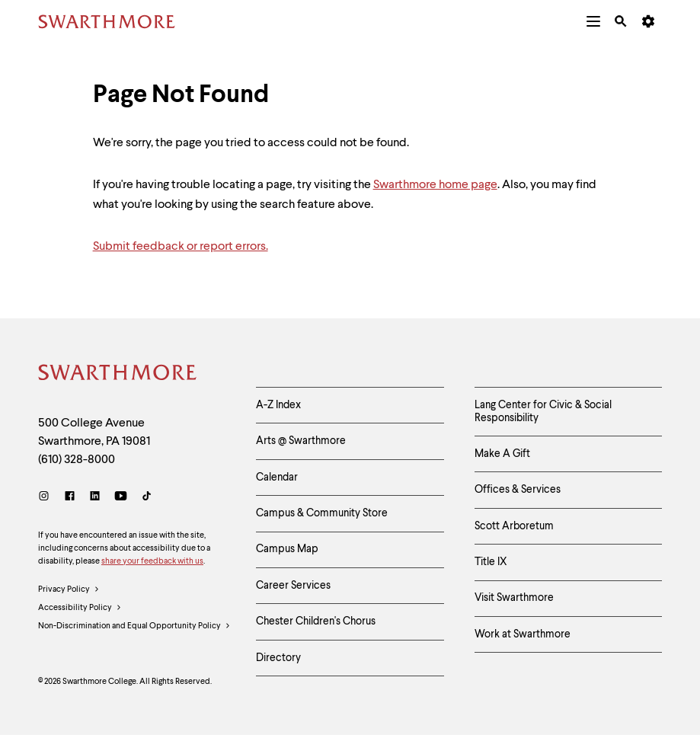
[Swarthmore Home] (118, 375)
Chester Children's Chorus (316, 624)
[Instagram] (47, 498)
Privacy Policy (69, 590)
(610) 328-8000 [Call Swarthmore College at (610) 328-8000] (77, 460)
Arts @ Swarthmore (301, 442)
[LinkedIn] (95, 498)
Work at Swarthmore (523, 637)
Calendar (277, 478)
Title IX (491, 564)
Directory (278, 660)
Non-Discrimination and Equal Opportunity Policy (134, 628)
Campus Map (287, 551)
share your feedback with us (152, 562)
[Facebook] (70, 498)
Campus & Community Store (322, 514)
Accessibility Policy (80, 609)
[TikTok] (147, 498)
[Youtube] (121, 498)
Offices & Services (518, 490)
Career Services (293, 587)
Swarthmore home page (435, 185)
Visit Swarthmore (514, 600)
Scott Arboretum (514, 527)
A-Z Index (278, 405)
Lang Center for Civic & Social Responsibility (543, 412)
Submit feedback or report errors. (181, 247)
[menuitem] (593, 21)
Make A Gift (502, 455)
